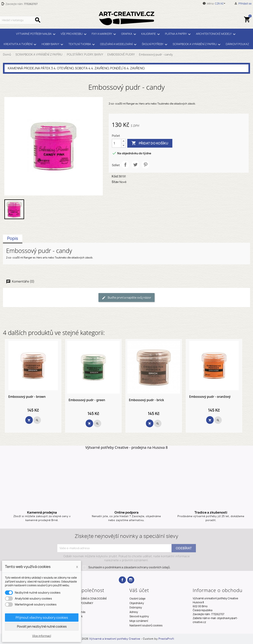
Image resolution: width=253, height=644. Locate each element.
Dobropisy (136, 607)
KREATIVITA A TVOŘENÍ (21, 44)
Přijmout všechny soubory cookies (42, 618)
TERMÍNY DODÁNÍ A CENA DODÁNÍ (86, 599)
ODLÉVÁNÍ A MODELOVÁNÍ (119, 44)
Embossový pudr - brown (27, 397)
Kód (115, 176)
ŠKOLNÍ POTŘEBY (155, 44)
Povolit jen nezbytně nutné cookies (42, 627)
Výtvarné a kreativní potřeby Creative (115, 639)
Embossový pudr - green (87, 400)
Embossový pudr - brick (146, 400)
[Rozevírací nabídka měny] (221, 4)
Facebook (122, 580)
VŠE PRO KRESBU (74, 34)
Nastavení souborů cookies (146, 625)
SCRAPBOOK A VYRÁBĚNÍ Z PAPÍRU (197, 44)
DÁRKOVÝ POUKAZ (237, 44)
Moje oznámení (139, 621)
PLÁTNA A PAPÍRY (179, 34)
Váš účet (139, 590)
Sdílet (125, 165)
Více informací (42, 636)
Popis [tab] (13, 238)
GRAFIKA (129, 34)
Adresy (134, 612)
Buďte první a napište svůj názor (126, 298)
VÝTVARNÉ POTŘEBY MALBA (36, 34)
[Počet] (117, 143)
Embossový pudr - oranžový (210, 397)
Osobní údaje (137, 599)
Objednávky (137, 603)
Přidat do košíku (150, 143)
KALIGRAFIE (151, 34)
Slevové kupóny (139, 616)
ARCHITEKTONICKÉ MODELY (216, 34)
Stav (115, 182)
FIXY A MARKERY (104, 34)
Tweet (135, 165)
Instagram (131, 580)
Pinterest (145, 165)
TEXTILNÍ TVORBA (82, 44)
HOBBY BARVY (53, 44)
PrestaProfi (166, 639)
